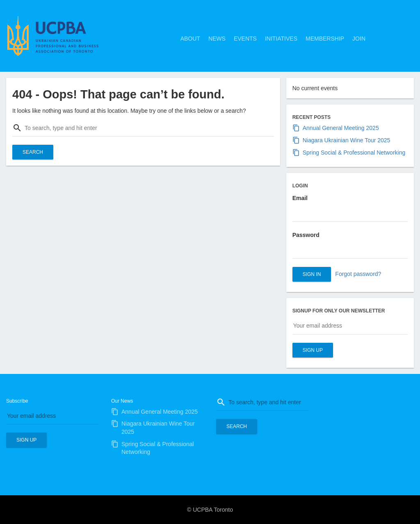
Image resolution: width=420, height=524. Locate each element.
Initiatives (281, 39)
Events (245, 39)
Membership (325, 39)
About (190, 39)
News (217, 39)
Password (306, 235)
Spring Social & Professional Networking (354, 153)
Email (300, 198)
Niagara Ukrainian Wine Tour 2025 (347, 140)
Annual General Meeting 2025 (341, 128)
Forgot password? (358, 274)
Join (359, 39)
